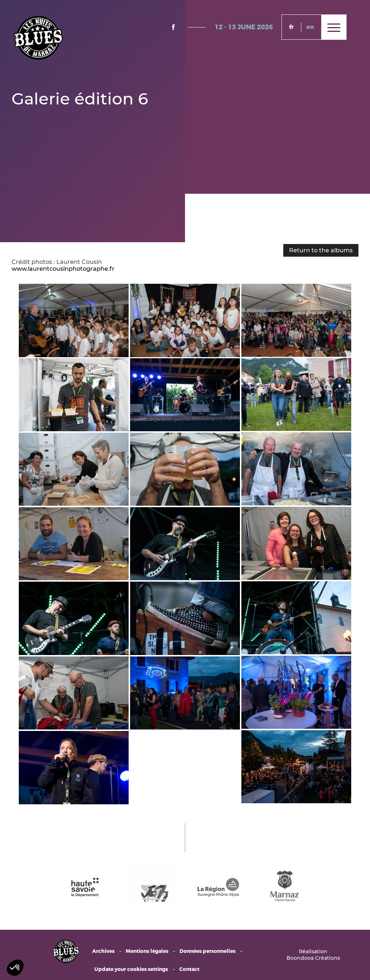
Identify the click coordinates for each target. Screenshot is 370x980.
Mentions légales (147, 951)
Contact (189, 969)
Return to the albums (321, 250)
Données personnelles (208, 951)
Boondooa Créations (313, 958)
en (310, 27)
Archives (103, 951)
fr (291, 27)
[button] (15, 968)
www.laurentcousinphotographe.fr (63, 269)
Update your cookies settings (131, 969)
